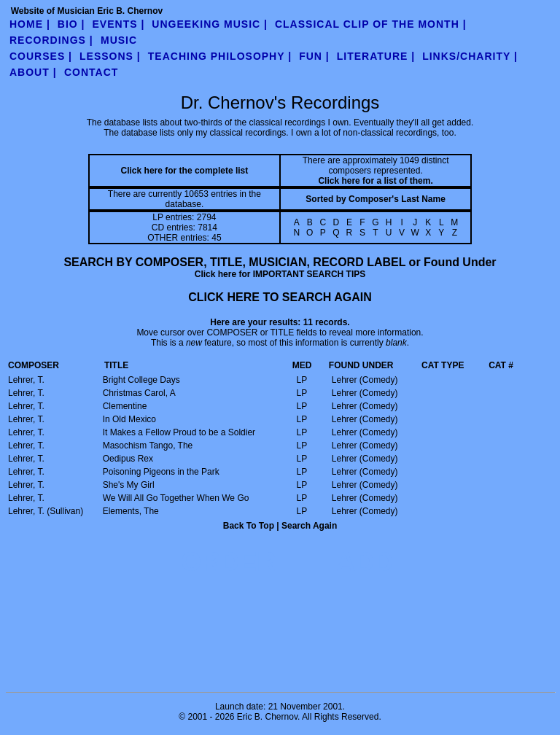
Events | (119, 24)
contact (91, 72)
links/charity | (470, 56)
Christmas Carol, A (139, 393)
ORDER (228, 562)
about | (33, 72)
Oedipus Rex (128, 459)
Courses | (41, 56)
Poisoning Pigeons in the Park (161, 472)
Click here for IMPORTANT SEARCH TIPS (280, 274)
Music (119, 40)
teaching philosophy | (220, 56)
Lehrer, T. (26, 380)
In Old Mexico (129, 419)
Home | (30, 24)
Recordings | (51, 40)
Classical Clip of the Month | (371, 24)
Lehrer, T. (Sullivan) (46, 511)
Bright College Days (141, 380)
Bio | (71, 24)
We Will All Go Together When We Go (176, 498)
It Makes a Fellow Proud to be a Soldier (179, 432)
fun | (314, 56)
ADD (365, 562)
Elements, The (131, 511)
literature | (376, 56)
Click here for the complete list (185, 171)
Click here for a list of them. (375, 181)
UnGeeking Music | (210, 24)
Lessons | (110, 56)
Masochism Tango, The (148, 446)
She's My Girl (129, 485)
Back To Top (249, 526)
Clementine (125, 406)
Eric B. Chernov (267, 717)
